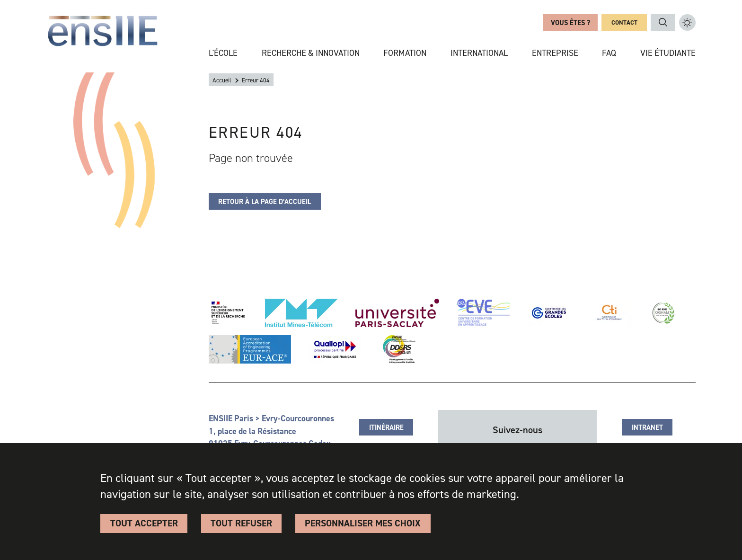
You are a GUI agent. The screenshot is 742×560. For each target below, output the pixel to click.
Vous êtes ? (570, 23)
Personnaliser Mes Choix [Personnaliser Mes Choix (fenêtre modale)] (363, 523)
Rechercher (663, 22)
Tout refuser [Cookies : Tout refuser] (241, 523)
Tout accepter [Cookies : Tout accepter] (144, 523)
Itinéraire (386, 427)
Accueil (222, 80)
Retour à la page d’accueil (265, 202)
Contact (624, 22)
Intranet (647, 427)
